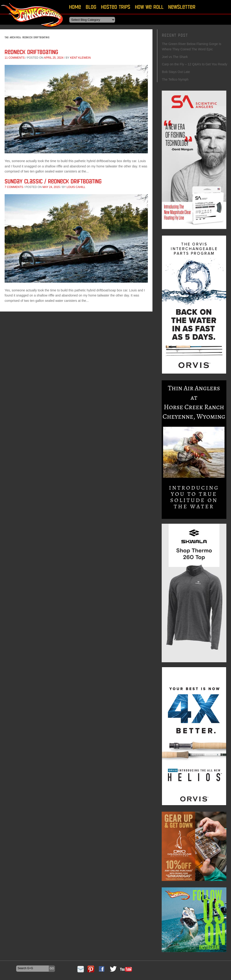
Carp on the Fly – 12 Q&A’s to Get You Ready (195, 64)
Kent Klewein (80, 58)
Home (75, 7)
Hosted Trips (116, 7)
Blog (91, 7)
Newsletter (182, 7)
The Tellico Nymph (175, 79)
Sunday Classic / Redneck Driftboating (53, 181)
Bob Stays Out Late (176, 72)
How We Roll (149, 7)
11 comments (15, 58)
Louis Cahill (76, 187)
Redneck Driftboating (31, 52)
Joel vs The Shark (175, 57)
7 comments (14, 187)
